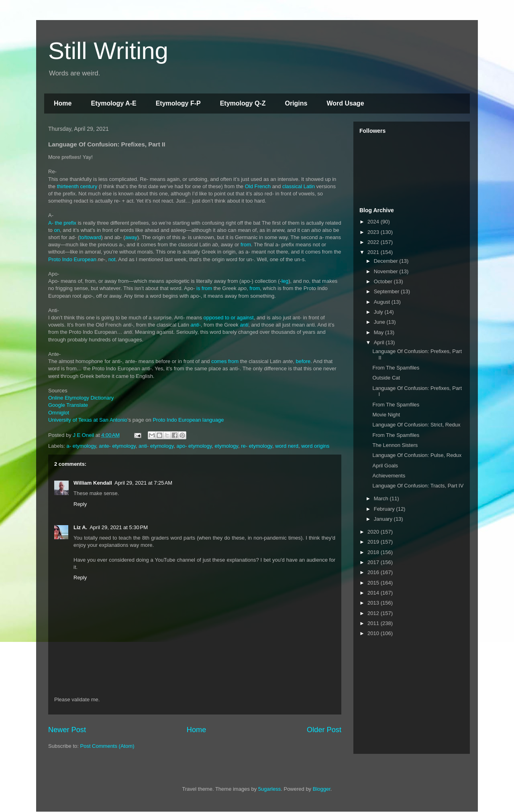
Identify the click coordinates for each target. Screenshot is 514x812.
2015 (374, 583)
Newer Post (67, 730)
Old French (258, 186)
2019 (374, 542)
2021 (374, 252)
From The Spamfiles (396, 368)
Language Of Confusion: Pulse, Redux (417, 455)
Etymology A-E (113, 103)
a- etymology (81, 446)
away (131, 237)
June (380, 322)
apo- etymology (194, 446)
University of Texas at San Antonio (88, 420)
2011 (374, 623)
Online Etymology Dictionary (81, 398)
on (57, 230)
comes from (225, 361)
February (385, 509)
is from (204, 288)
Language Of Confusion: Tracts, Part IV (418, 486)
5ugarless (269, 789)
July (379, 312)
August (383, 302)
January (384, 519)
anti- (196, 325)
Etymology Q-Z (243, 103)
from (246, 245)
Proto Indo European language (188, 420)
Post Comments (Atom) (107, 746)
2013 (374, 603)
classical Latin (299, 186)
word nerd (287, 446)
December (387, 261)
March (382, 498)
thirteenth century (77, 186)
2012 (374, 613)
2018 (374, 552)
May (379, 332)
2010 (374, 633)
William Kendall (93, 483)
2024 (374, 222)
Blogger (322, 789)
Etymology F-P (178, 103)
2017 (374, 562)
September (387, 291)
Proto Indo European (72, 259)
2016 (374, 572)
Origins (296, 103)
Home (63, 103)
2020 (374, 532)
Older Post (324, 730)
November (387, 271)
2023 (374, 232)
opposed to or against (229, 318)
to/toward (90, 237)
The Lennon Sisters (395, 445)
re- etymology (257, 446)
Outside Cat (386, 378)
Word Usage (345, 103)
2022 (374, 242)
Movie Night (386, 415)
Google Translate (68, 405)
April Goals (385, 466)
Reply (80, 504)
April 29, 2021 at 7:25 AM (143, 483)
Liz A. (80, 527)
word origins (315, 446)
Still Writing (108, 51)
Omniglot (59, 413)
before (303, 361)
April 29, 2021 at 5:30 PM (119, 527)
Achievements (389, 476)
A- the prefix (62, 223)
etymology (226, 446)
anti (244, 325)
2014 (374, 593)
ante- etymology (117, 446)
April (380, 342)
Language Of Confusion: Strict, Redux (416, 425)
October (384, 281)
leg (285, 281)
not (112, 259)
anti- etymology (156, 446)
